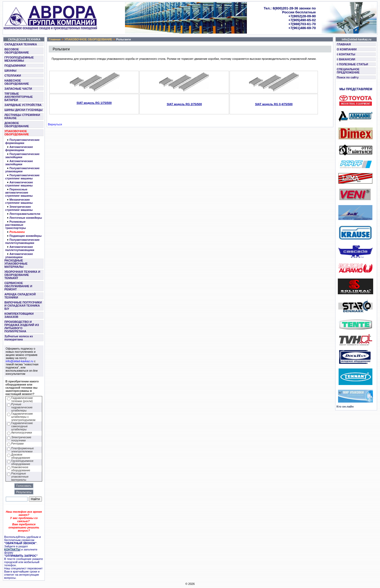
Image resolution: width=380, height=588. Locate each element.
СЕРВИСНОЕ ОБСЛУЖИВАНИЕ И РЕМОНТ (18, 286)
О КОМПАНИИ (347, 49)
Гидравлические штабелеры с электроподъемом (23, 417)
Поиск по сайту (348, 77)
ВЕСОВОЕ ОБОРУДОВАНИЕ (17, 51)
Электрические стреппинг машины (19, 208)
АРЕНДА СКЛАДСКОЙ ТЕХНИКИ (20, 296)
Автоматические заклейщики (19, 163)
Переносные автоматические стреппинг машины (19, 193)
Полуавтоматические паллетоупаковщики (22, 241)
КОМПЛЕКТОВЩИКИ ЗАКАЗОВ (19, 315)
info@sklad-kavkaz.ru (20, 361)
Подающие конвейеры (26, 236)
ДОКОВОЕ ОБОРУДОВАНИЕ (17, 125)
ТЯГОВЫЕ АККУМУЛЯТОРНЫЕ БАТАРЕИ (19, 97)
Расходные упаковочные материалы (20, 477)
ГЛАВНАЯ (344, 44)
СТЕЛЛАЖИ (13, 76)
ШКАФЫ (10, 71)
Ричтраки (17, 443)
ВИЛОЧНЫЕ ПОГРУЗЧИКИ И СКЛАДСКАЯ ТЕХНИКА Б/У (23, 306)
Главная (55, 39)
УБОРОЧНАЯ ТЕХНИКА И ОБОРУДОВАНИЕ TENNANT (22, 275)
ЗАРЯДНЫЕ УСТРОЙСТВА (23, 105)
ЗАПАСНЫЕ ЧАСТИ (18, 89)
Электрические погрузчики (21, 439)
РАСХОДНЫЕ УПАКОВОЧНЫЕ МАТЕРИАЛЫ (16, 264)
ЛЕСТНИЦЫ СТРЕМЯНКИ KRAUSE (22, 116)
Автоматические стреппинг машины (19, 184)
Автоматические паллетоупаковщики (20, 248)
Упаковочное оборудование (21, 469)
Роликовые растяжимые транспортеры (16, 225)
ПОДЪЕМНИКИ (15, 66)
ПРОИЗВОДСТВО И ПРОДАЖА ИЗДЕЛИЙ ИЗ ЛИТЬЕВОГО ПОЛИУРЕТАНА (22, 327)
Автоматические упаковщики (19, 255)
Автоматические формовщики (19, 148)
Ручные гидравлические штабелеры (22, 407)
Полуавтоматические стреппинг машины (22, 177)
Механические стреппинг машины (19, 201)
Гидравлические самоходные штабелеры (22, 426)
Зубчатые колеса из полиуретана (19, 338)
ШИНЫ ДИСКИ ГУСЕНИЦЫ (23, 110)
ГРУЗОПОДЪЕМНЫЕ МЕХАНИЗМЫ (19, 59)
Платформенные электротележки (23, 450)
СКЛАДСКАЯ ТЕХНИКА (21, 44)
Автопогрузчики (22, 432)
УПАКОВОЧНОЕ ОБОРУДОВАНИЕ (17, 133)
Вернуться (55, 124)
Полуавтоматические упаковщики (22, 170)
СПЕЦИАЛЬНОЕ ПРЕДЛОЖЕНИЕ (348, 71)
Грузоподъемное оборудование (22, 462)
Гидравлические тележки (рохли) (22, 399)
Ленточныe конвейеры (26, 218)
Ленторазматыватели (25, 214)
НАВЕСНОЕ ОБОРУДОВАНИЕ (17, 82)
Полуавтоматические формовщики (22, 141)
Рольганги (17, 232)
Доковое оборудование (21, 456)
